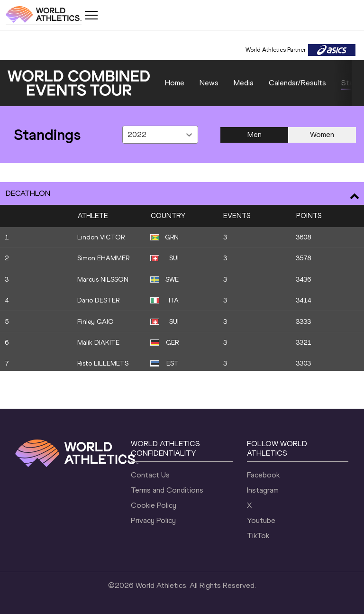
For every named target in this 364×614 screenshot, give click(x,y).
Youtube (261, 520)
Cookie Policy (154, 505)
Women (322, 134)
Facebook (263, 475)
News (209, 83)
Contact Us (150, 475)
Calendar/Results (297, 83)
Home (175, 83)
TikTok (258, 536)
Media (244, 83)
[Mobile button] (91, 15)
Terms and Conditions (167, 490)
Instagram (263, 490)
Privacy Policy (153, 520)
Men (255, 134)
